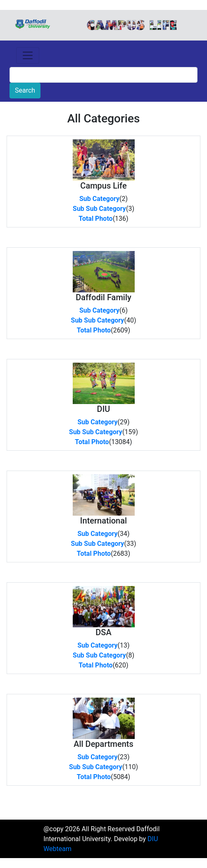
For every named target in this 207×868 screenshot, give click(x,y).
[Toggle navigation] (28, 55)
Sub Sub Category (99, 209)
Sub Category (99, 199)
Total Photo (95, 219)
